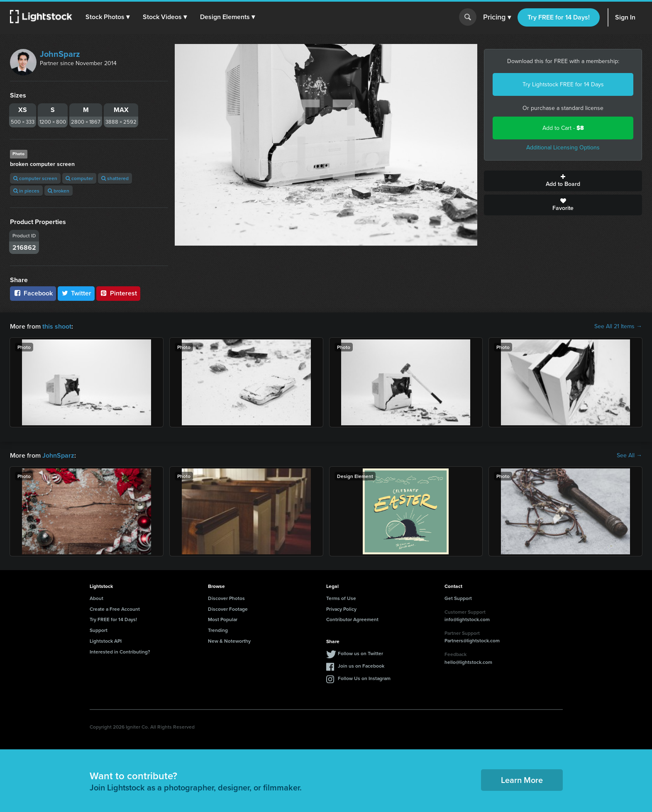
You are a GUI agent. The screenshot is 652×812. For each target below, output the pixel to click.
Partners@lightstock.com (472, 640)
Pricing (497, 17)
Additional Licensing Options (563, 148)
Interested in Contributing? (120, 652)
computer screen (35, 178)
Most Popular (223, 619)
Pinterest (118, 293)
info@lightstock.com (467, 619)
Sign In (625, 17)
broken (59, 191)
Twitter (76, 293)
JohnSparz (60, 54)
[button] (107, 17)
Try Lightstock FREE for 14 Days (563, 84)
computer (79, 178)
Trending (218, 630)
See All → (629, 456)
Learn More (522, 780)
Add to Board (563, 181)
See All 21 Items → (618, 327)
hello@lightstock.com (468, 662)
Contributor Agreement (352, 619)
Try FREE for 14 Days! (559, 17)
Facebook (33, 293)
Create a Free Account (115, 609)
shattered (115, 178)
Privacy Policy (341, 609)
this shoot (57, 326)
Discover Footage (228, 609)
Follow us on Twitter (360, 653)
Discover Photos (226, 598)
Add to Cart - (563, 128)
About (96, 598)
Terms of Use (341, 598)
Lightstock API (106, 641)
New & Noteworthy (229, 641)
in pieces (26, 191)
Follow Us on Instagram (364, 678)
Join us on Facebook (361, 666)
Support (99, 630)
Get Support (458, 598)
